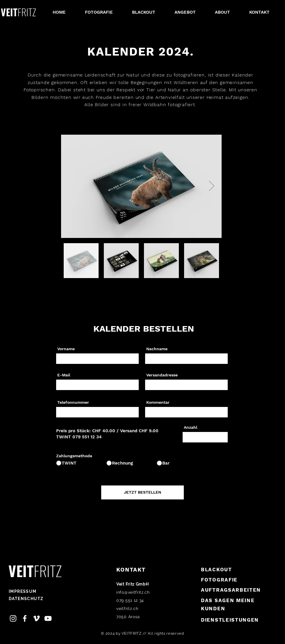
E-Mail (64, 375)
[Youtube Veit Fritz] (48, 618)
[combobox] (186, 385)
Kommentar (158, 402)
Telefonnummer (73, 402)
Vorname (66, 349)
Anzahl (190, 427)
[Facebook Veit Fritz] (25, 618)
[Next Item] (212, 186)
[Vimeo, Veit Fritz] (36, 618)
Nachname (157, 349)
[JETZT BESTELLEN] (142, 492)
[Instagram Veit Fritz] (13, 618)
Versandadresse (162, 375)
